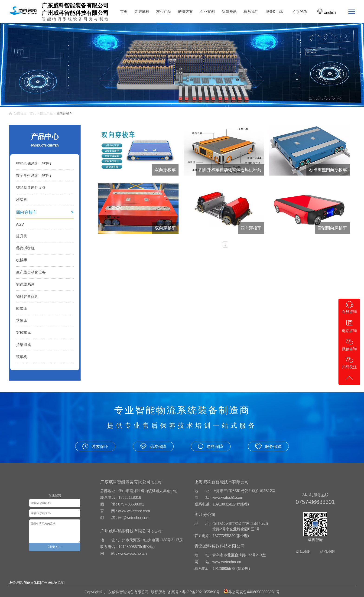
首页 (124, 11)
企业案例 (207, 11)
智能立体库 (32, 583)
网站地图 (303, 552)
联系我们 (251, 11)
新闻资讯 (229, 11)
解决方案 (185, 11)
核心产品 (164, 11)
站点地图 (327, 552)
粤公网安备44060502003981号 (254, 592)
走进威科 (142, 11)
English (327, 12)
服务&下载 (274, 11)
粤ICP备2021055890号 (201, 592)
